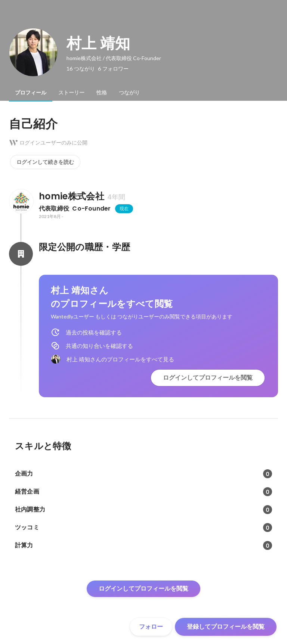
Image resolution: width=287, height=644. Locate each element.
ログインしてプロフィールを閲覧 (208, 378)
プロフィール (31, 93)
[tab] (31, 93)
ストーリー (71, 93)
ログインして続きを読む (45, 162)
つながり (129, 93)
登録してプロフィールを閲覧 (226, 627)
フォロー (151, 627)
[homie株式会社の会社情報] (21, 201)
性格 (102, 93)
